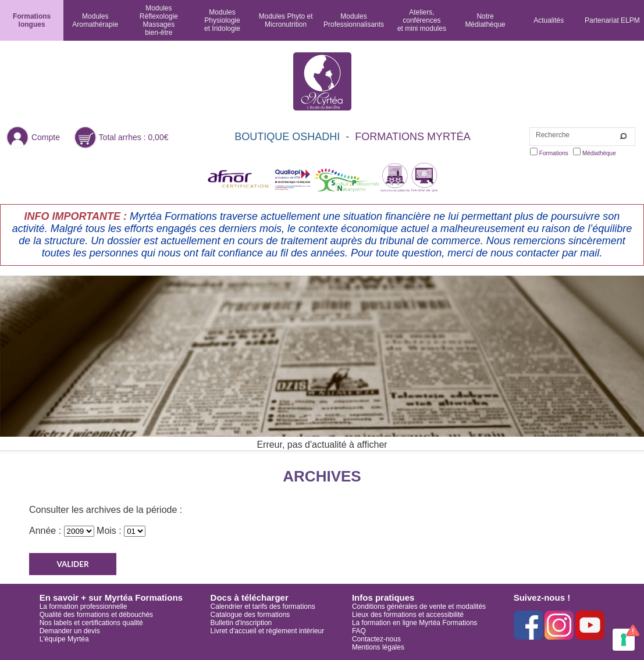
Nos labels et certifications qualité (91, 623)
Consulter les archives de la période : (106, 510)
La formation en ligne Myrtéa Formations (414, 623)
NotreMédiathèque (485, 20)
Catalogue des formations (250, 615)
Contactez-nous (376, 639)
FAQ (359, 631)
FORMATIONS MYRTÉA (412, 137)
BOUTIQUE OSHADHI (287, 137)
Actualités (549, 20)
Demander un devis (70, 631)
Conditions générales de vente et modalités (419, 607)
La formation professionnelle (83, 607)
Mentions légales (378, 647)
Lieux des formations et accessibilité (408, 615)
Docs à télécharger (250, 597)
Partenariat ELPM (612, 20)
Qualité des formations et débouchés (96, 615)
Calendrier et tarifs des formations (263, 607)
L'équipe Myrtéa (64, 639)
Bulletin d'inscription (241, 623)
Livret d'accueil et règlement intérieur (268, 631)
